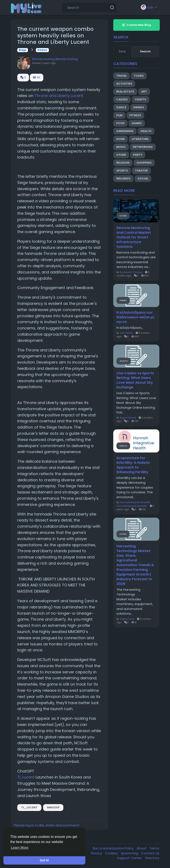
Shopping (144, 163)
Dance (121, 107)
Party (138, 155)
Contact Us (150, 853)
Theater (141, 171)
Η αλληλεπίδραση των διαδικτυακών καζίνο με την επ (135, 317)
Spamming (130, 853)
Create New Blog (137, 25)
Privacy (97, 853)
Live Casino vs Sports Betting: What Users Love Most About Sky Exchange (135, 380)
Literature (140, 139)
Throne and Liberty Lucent (59, 96)
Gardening (125, 131)
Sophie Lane (127, 619)
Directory (152, 858)
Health (146, 131)
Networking (143, 147)
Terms (154, 848)
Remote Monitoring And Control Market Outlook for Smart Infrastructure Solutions (134, 237)
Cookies (112, 853)
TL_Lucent (29, 807)
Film (119, 115)
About (142, 848)
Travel (121, 76)
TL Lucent (26, 777)
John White (126, 333)
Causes (122, 99)
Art (144, 92)
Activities (124, 84)
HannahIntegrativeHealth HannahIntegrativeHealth (133, 504)
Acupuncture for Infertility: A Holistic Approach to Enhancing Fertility (133, 465)
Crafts (141, 99)
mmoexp (53, 807)
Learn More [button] (20, 848)
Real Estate (125, 92)
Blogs (23, 50)
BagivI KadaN (128, 418)
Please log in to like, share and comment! (47, 825)
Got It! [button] (44, 860)
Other (121, 155)
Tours (139, 76)
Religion (123, 163)
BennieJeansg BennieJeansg (55, 59)
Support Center (130, 858)
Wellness (123, 178)
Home (121, 139)
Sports (122, 171)
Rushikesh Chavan (131, 272)
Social (143, 178)
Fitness (135, 115)
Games (42, 50)
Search (145, 51)
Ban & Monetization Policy (114, 848)
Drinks (139, 107)
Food (120, 123)
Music (121, 147)
